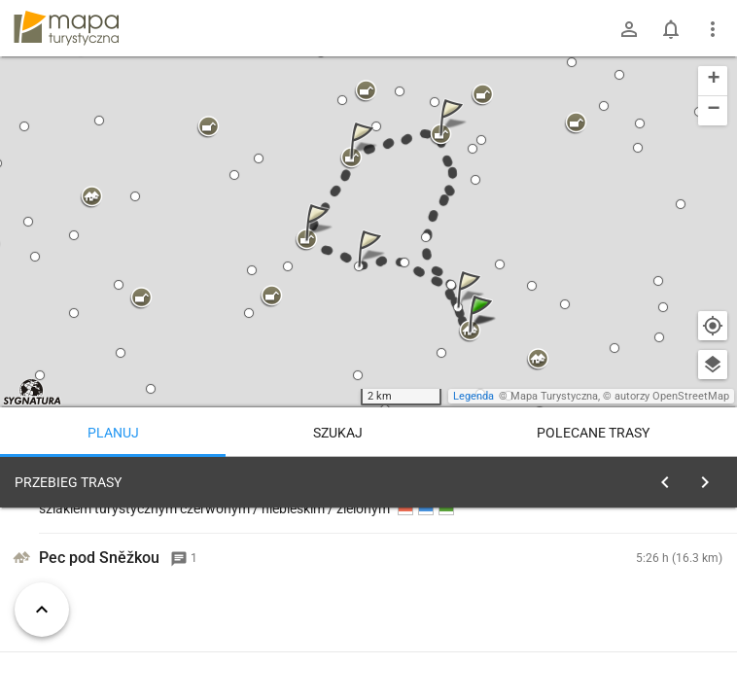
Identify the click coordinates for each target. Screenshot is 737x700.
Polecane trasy (593, 433)
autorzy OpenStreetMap (672, 396)
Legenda (474, 396)
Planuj (113, 433)
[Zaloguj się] (629, 29)
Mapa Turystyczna (554, 396)
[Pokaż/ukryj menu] (713, 29)
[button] (483, 333)
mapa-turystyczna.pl (66, 28)
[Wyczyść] (706, 477)
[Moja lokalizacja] (713, 326)
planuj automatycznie (660, 618)
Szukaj (338, 433)
